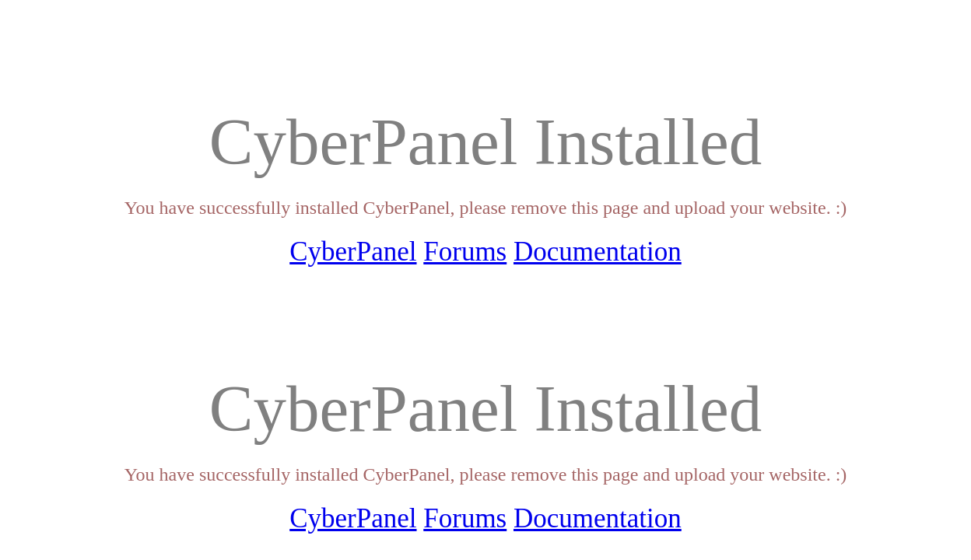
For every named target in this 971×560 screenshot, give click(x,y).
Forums (465, 252)
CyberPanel (353, 252)
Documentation (598, 252)
